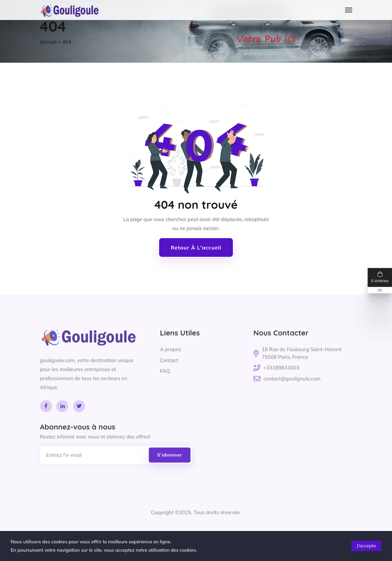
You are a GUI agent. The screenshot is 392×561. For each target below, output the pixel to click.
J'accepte (366, 546)
